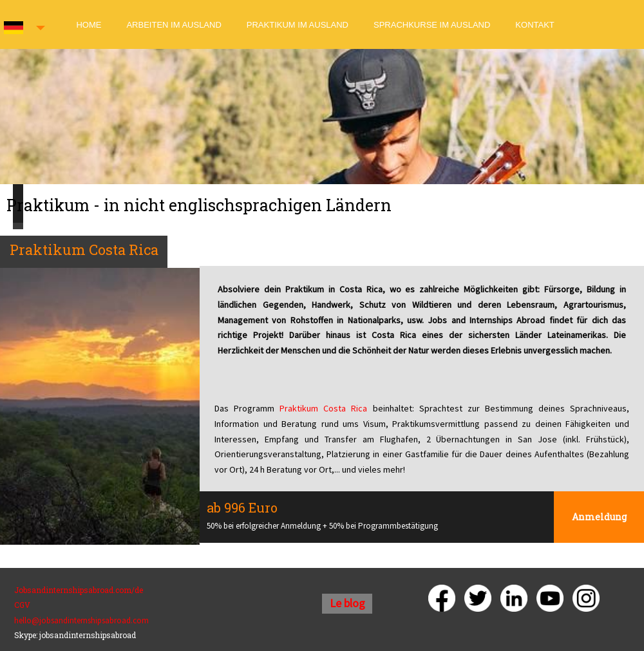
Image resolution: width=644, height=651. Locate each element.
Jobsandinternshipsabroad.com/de (79, 590)
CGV (22, 605)
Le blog (347, 603)
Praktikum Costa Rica (323, 408)
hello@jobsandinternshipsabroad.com (81, 620)
